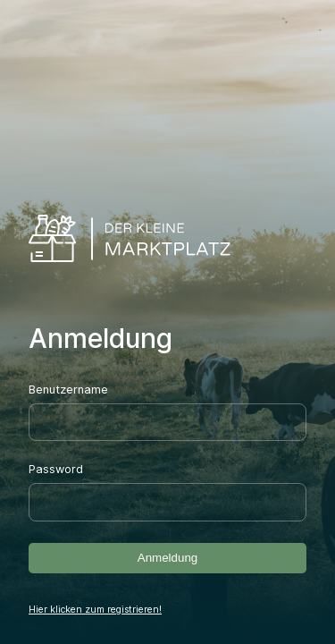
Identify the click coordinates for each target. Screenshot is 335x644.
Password (56, 469)
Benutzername (68, 390)
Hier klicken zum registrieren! (95, 610)
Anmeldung (167, 558)
